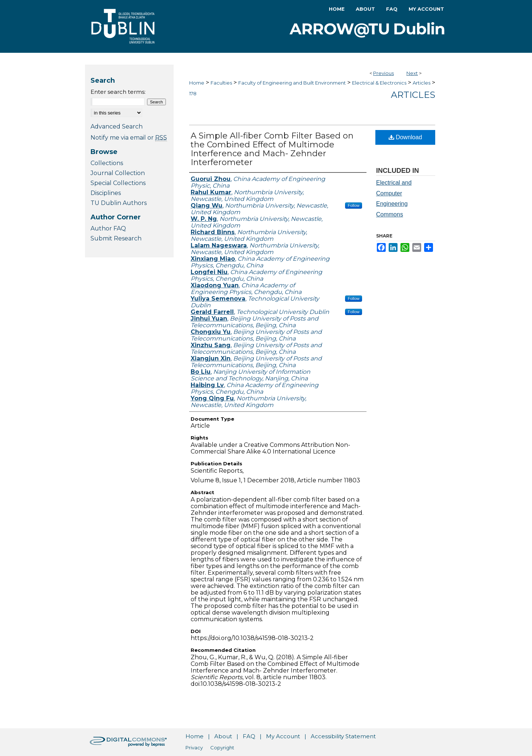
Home (197, 83)
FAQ (249, 736)
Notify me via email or (129, 138)
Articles (422, 83)
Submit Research (116, 238)
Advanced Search (117, 126)
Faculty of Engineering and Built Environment (292, 83)
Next (412, 73)
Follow (354, 205)
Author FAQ (108, 228)
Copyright (222, 748)
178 (193, 93)
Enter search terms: (118, 92)
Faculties (221, 83)
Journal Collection (118, 173)
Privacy (194, 748)
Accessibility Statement (343, 736)
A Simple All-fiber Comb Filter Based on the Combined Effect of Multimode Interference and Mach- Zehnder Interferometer (272, 149)
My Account (283, 736)
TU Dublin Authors (119, 203)
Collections (107, 163)
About (223, 736)
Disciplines (106, 193)
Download (405, 137)
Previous (383, 73)
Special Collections (118, 183)
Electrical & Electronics (379, 83)
